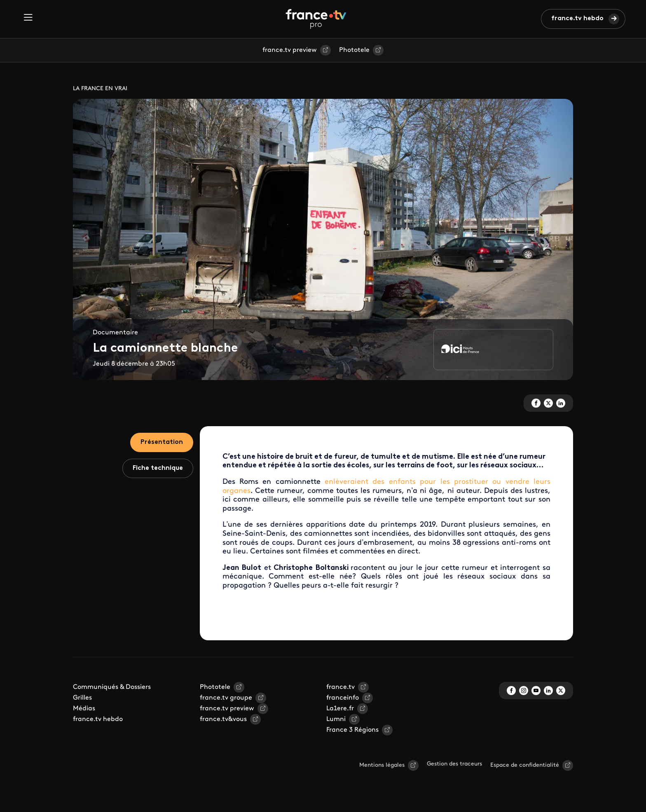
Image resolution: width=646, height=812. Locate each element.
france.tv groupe (226, 698)
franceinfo (343, 698)
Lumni (336, 719)
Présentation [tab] (162, 442)
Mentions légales (382, 765)
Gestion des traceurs (454, 764)
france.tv (341, 687)
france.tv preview (290, 50)
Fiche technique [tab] (158, 468)
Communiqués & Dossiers (112, 687)
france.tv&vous (223, 719)
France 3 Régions (352, 730)
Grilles (82, 698)
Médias (84, 709)
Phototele (354, 50)
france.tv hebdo (577, 19)
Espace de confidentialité (525, 765)
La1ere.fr (340, 709)
